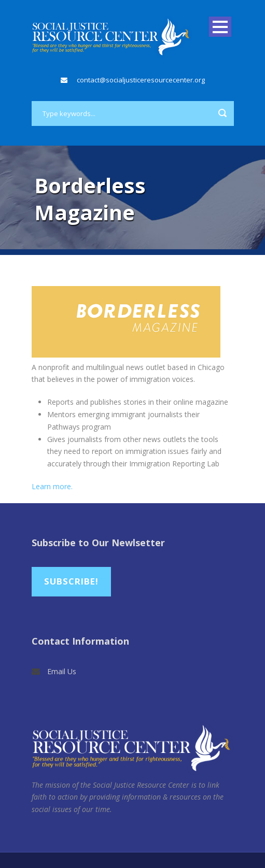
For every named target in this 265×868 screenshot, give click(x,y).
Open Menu (220, 27)
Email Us (62, 671)
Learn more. (52, 486)
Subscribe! (71, 581)
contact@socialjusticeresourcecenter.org (141, 80)
